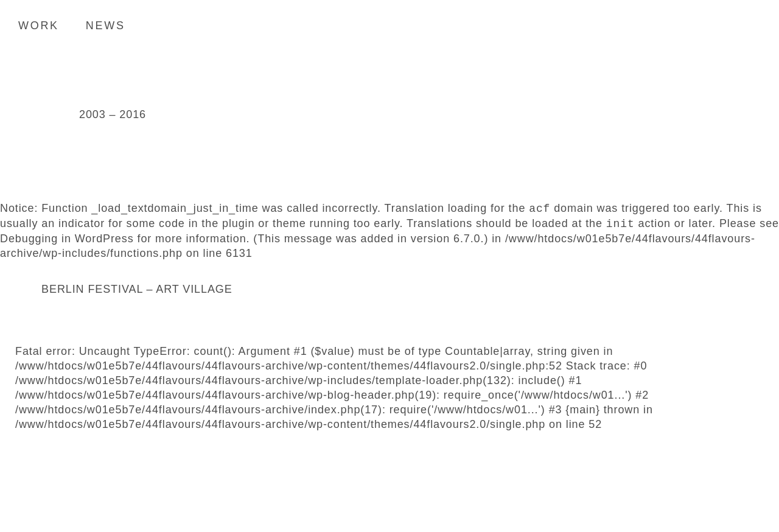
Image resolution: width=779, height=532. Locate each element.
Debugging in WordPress (67, 239)
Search (752, 25)
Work (39, 26)
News (106, 26)
